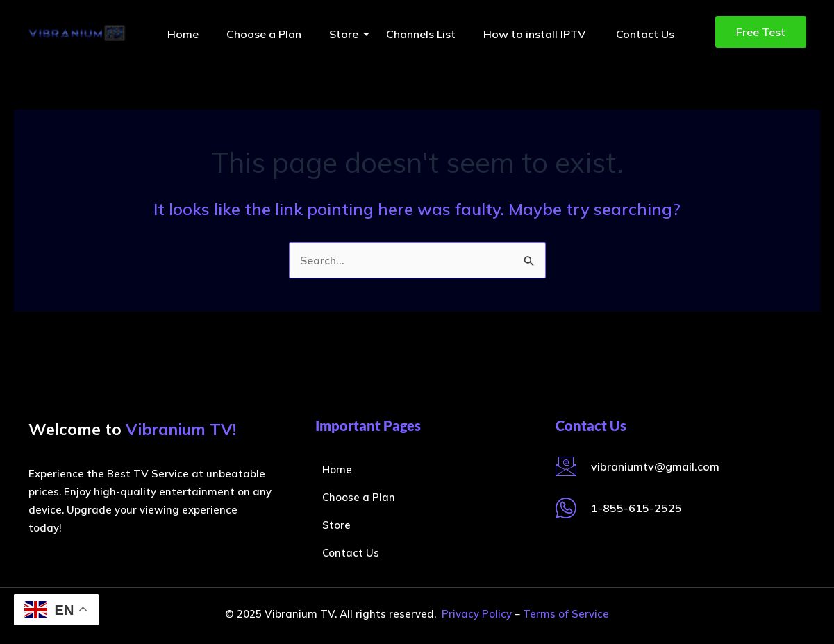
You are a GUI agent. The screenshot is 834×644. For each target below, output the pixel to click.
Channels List (421, 34)
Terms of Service (566, 614)
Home (183, 34)
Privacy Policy (477, 614)
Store (347, 34)
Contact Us (645, 34)
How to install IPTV (536, 34)
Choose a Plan (264, 34)
